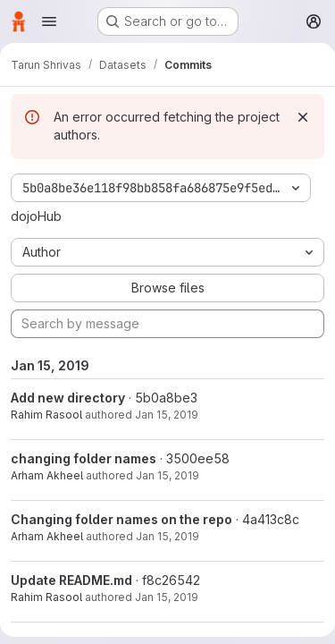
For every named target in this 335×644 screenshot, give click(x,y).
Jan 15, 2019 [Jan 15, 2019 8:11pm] (167, 597)
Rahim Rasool (46, 415)
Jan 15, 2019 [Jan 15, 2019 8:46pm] (167, 475)
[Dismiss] (303, 117)
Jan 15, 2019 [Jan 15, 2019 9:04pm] (167, 415)
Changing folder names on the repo (121, 519)
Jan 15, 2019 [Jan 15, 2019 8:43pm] (167, 536)
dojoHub (36, 216)
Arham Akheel (47, 475)
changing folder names (84, 458)
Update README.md (71, 580)
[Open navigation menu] (49, 21)
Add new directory (68, 398)
